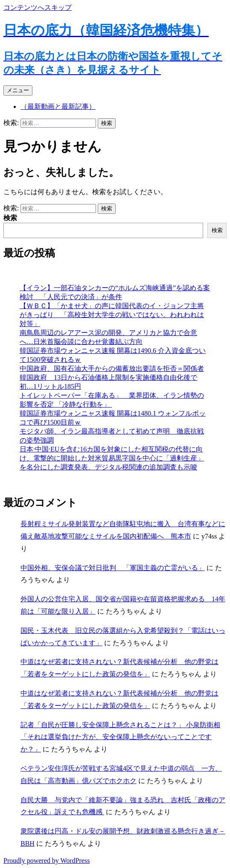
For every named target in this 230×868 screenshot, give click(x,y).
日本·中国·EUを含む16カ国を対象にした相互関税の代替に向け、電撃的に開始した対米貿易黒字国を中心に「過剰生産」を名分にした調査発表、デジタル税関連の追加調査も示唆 (112, 458)
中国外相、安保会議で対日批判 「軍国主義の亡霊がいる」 (113, 568)
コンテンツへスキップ (38, 7)
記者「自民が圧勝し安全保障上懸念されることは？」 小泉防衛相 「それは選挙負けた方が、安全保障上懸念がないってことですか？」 (120, 737)
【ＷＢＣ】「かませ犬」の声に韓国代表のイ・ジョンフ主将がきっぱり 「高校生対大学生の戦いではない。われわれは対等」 (112, 315)
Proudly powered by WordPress (47, 861)
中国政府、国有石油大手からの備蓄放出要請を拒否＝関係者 (112, 368)
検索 (10, 218)
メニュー (18, 90)
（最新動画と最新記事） (58, 106)
